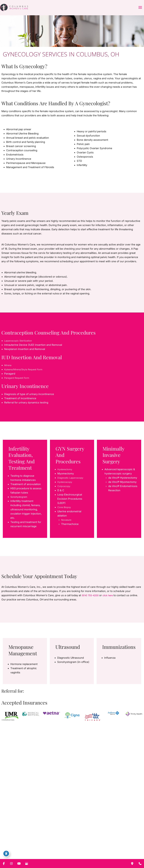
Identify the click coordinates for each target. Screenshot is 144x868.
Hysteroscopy (66, 486)
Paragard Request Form (19, 382)
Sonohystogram (20, 501)
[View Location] (77, 855)
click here (110, 600)
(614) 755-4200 (91, 600)
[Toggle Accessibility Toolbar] (6, 853)
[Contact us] (140, 864)
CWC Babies (66, 839)
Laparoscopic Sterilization (20, 345)
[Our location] (132, 864)
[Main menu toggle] (140, 10)
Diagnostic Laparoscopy (72, 482)
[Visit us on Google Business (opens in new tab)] (24, 848)
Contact (101, 839)
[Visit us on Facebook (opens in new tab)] (9, 848)
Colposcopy (65, 490)
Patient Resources (85, 839)
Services (52, 839)
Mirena (8, 370)
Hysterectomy (66, 474)
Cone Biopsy (65, 512)
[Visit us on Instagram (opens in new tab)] (14, 848)
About (42, 839)
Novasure (67, 524)
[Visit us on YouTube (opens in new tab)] (19, 848)
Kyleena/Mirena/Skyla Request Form (26, 374)
